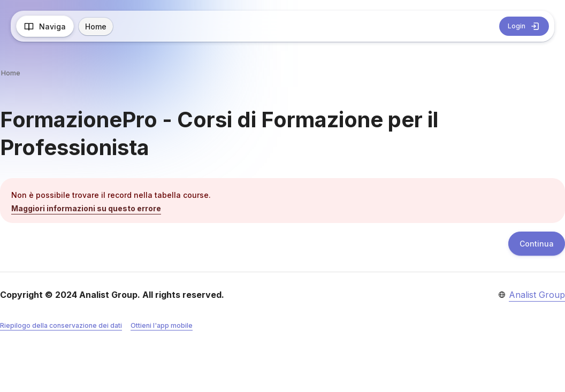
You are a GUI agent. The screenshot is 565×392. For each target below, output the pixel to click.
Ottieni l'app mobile (162, 325)
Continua (537, 244)
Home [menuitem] (96, 26)
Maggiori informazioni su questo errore (86, 208)
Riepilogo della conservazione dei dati (61, 325)
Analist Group (537, 295)
